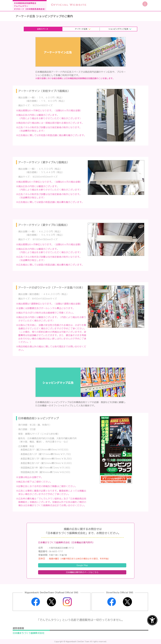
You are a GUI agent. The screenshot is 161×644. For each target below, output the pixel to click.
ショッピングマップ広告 (118, 29)
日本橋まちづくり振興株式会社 (28, 633)
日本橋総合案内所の (82, 572)
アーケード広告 (81, 29)
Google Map (82, 565)
